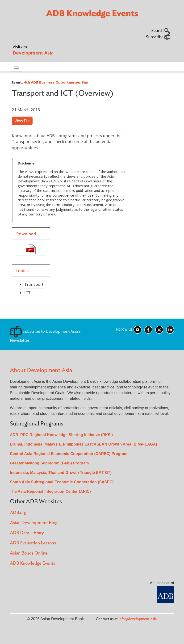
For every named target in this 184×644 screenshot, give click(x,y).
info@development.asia (138, 619)
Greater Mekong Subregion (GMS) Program (49, 463)
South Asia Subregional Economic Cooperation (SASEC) (62, 482)
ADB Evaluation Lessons (33, 543)
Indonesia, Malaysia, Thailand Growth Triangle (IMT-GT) (61, 473)
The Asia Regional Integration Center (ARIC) (50, 491)
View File (22, 121)
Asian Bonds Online (29, 553)
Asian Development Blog (34, 523)
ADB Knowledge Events (33, 563)
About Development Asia (41, 370)
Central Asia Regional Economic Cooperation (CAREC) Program (69, 454)
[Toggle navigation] (17, 67)
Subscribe (158, 37)
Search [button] (161, 30)
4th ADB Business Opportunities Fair (56, 82)
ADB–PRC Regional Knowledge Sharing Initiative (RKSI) (61, 435)
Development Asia (33, 53)
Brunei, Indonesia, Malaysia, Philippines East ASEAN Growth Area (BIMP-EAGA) (84, 444)
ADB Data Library (27, 533)
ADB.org (18, 513)
